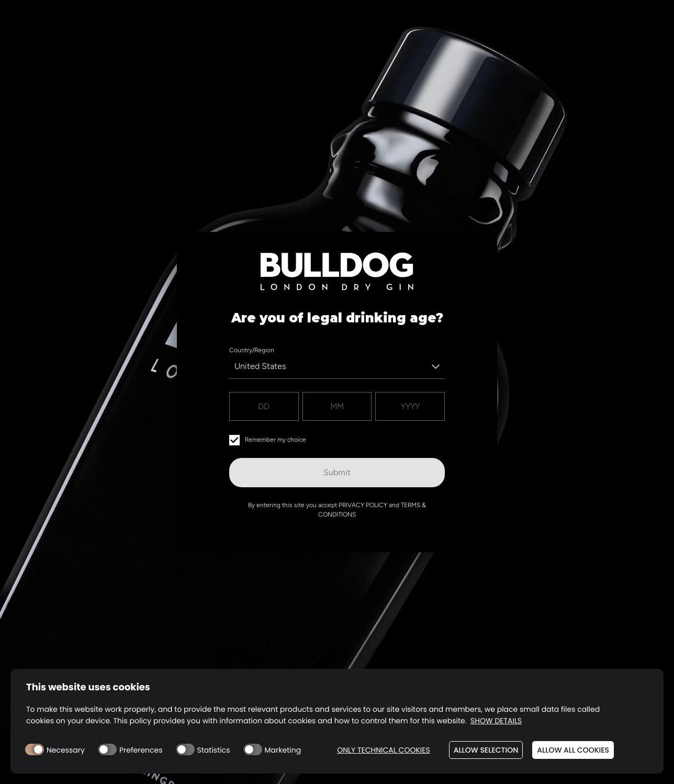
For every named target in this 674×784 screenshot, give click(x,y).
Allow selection (486, 750)
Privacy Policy (363, 505)
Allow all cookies (573, 750)
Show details (496, 721)
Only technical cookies (383, 750)
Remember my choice (268, 440)
